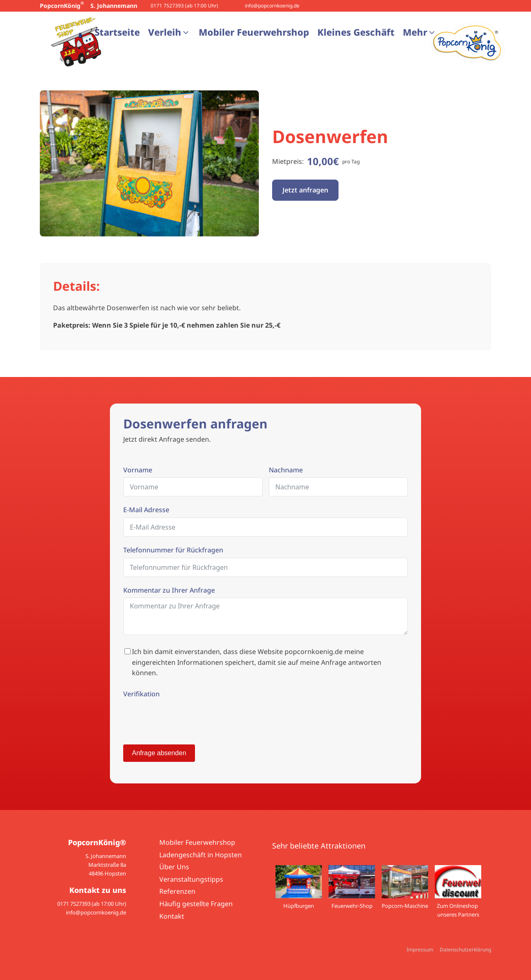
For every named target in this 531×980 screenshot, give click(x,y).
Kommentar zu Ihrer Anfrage (169, 590)
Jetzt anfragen (305, 190)
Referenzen (177, 891)
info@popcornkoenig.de (272, 6)
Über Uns (174, 867)
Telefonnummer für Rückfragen (173, 550)
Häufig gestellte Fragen (196, 904)
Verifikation (141, 694)
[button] (169, 32)
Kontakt (172, 916)
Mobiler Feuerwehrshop (197, 842)
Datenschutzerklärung (465, 950)
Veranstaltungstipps (191, 879)
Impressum (420, 950)
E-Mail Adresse (146, 510)
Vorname (138, 470)
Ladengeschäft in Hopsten (201, 855)
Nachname (286, 470)
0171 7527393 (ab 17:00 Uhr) (184, 6)
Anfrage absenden (159, 753)
